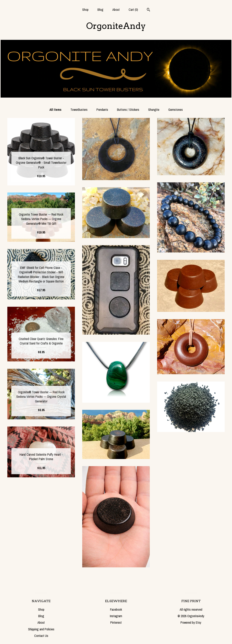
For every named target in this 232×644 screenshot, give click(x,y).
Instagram (116, 616)
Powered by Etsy (191, 622)
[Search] (148, 10)
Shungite (154, 110)
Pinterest (116, 622)
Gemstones (176, 110)
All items (55, 110)
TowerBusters (79, 110)
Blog (100, 10)
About (116, 10)
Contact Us (41, 636)
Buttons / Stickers (128, 110)
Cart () (133, 10)
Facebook (116, 609)
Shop (85, 10)
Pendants (102, 110)
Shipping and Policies (41, 629)
